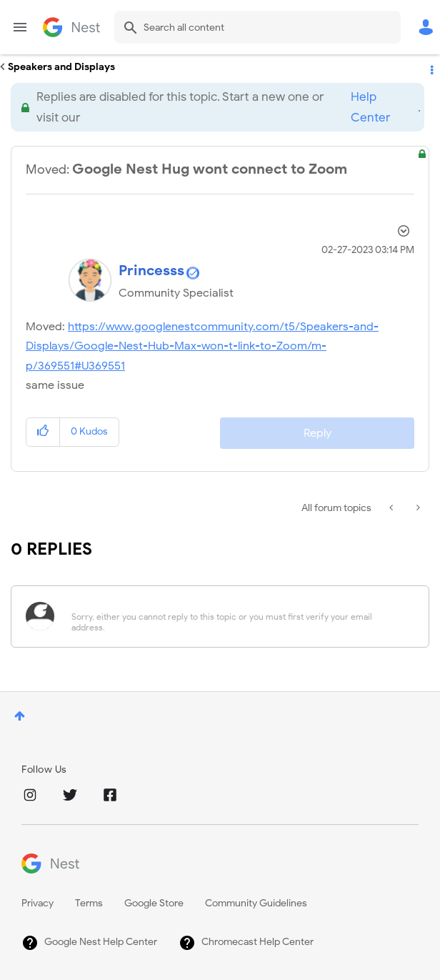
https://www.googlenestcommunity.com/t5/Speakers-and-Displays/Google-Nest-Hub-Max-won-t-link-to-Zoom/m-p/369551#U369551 (202, 346)
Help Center (370, 107)
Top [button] (20, 716)
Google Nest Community (71, 27)
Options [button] (431, 67)
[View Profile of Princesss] (151, 271)
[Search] (257, 27)
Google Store (154, 903)
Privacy (37, 903)
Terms (89, 903)
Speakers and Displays (61, 67)
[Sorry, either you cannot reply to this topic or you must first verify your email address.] (239, 617)
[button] (43, 432)
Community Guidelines (256, 903)
